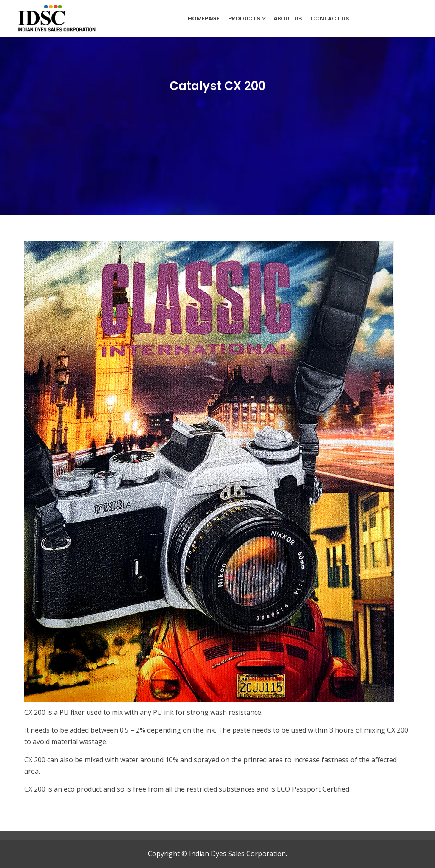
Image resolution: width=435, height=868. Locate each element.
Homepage (204, 18)
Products (247, 18)
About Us (288, 18)
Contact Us (330, 18)
